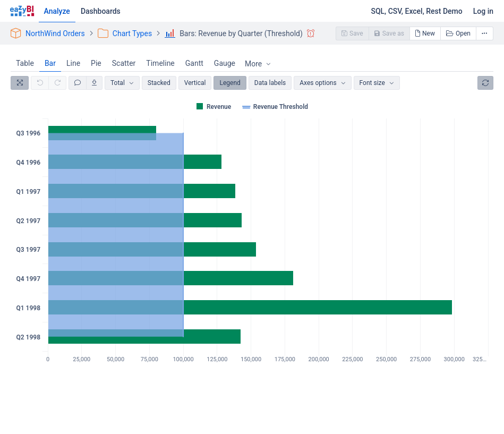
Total (118, 83)
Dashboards (101, 11)
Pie (96, 63)
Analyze (57, 11)
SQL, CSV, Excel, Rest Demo (416, 11)
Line (73, 63)
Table (25, 63)
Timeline (160, 63)
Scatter (124, 63)
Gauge (225, 63)
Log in (483, 11)
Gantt (194, 63)
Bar (50, 63)
